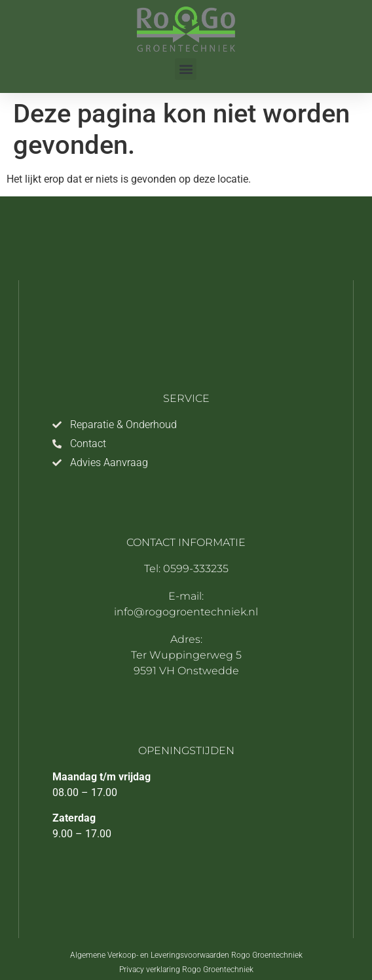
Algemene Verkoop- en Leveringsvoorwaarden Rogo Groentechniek (186, 955)
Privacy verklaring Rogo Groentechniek (186, 970)
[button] (186, 69)
